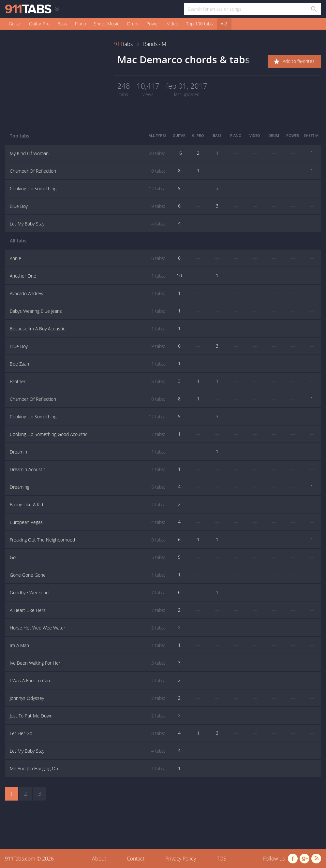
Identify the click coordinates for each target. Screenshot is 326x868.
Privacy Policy (181, 859)
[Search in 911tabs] (313, 9)
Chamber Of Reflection (87, 171)
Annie (87, 258)
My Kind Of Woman (87, 153)
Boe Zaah (87, 364)
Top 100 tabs (200, 24)
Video (173, 24)
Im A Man (87, 645)
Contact (136, 859)
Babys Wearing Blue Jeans (87, 311)
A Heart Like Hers (87, 610)
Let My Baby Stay (87, 224)
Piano (81, 24)
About (99, 859)
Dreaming (87, 487)
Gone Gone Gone (87, 575)
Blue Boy (87, 206)
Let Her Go (87, 733)
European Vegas (87, 522)
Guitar (15, 24)
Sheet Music (107, 24)
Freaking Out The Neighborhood (87, 540)
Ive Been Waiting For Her (87, 663)
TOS (222, 859)
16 (179, 153)
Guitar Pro (39, 24)
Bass (62, 24)
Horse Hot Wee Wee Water (87, 628)
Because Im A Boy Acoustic (87, 329)
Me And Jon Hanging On (87, 769)
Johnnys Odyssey (87, 698)
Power (153, 24)
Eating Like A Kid (87, 505)
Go (87, 557)
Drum (133, 24)
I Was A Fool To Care (87, 681)
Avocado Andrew (87, 294)
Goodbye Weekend (87, 593)
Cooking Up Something (87, 189)
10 (179, 275)
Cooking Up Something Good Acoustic (87, 434)
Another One (87, 276)
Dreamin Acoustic (87, 470)
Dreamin (87, 452)
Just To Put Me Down (87, 716)
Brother (87, 382)
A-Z (224, 24)
